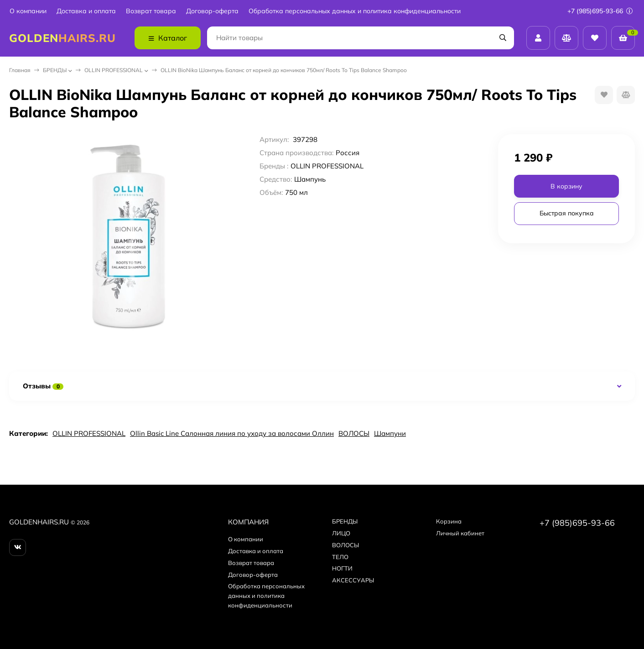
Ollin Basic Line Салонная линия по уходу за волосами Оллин (232, 433)
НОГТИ (342, 568)
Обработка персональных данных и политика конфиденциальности (355, 11)
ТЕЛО (340, 557)
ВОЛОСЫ (354, 433)
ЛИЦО (341, 533)
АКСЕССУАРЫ (353, 580)
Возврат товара (151, 11)
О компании (28, 11)
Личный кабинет (460, 533)
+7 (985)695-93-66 (600, 11)
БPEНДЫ (55, 70)
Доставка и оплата (86, 11)
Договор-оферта (212, 11)
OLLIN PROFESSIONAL (114, 70)
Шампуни (390, 433)
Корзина (449, 521)
